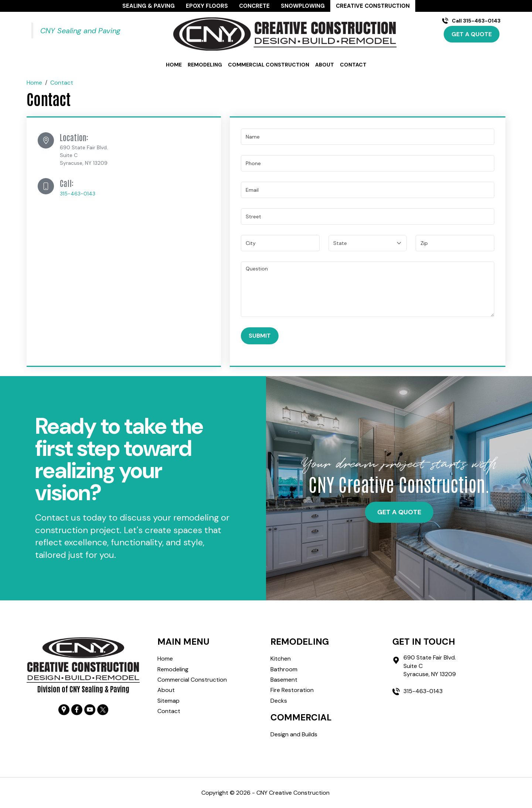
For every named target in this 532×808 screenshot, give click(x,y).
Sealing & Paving (149, 6)
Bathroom (284, 669)
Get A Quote (472, 34)
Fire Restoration (292, 690)
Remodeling (205, 65)
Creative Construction (373, 6)
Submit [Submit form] (260, 336)
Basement (284, 680)
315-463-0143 (78, 194)
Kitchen (281, 659)
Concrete (254, 6)
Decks (279, 701)
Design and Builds (294, 734)
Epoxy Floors (207, 6)
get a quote (399, 512)
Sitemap (168, 701)
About (325, 65)
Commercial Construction (269, 65)
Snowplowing (303, 6)
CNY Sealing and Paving (80, 31)
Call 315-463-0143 (476, 21)
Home (174, 65)
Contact (353, 65)
